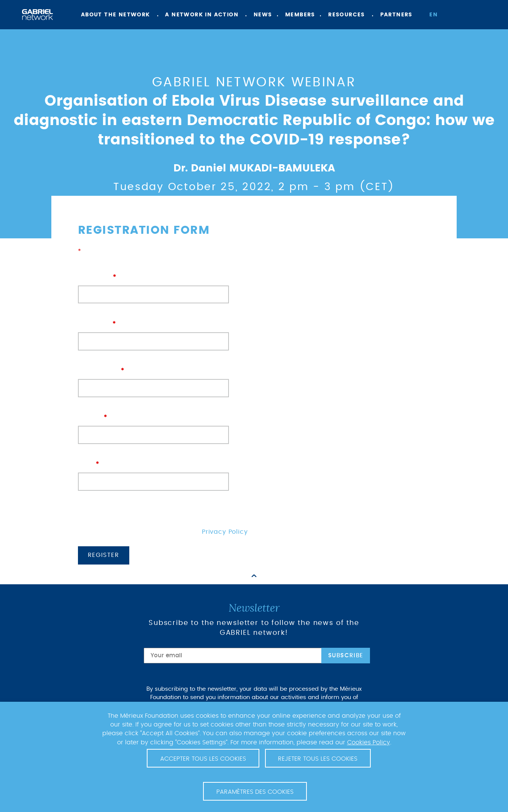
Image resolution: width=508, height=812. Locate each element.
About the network (116, 15)
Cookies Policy (369, 742)
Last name (153, 332)
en (433, 15)
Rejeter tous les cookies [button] (318, 759)
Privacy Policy (225, 532)
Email (153, 473)
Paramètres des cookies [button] (255, 792)
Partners (396, 15)
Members (300, 15)
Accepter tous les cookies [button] (203, 759)
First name (153, 286)
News (263, 15)
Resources (347, 15)
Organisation (153, 379)
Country (153, 426)
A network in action (202, 15)
